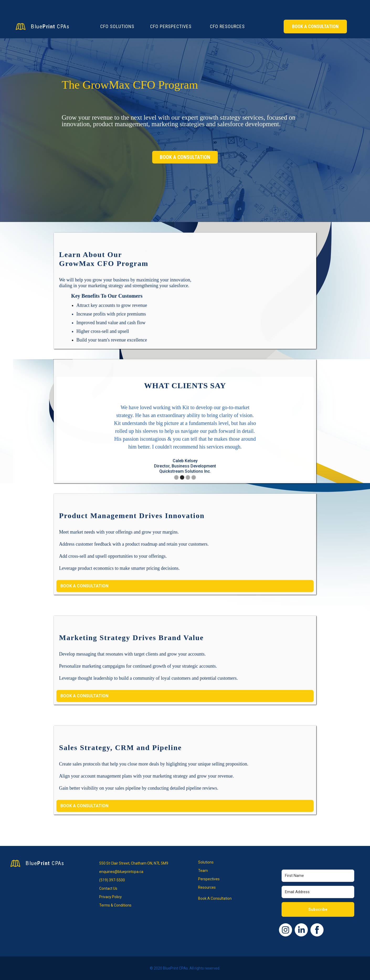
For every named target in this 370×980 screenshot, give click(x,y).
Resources (207, 887)
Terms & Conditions (115, 905)
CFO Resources (227, 26)
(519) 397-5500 (112, 880)
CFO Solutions (117, 26)
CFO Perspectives (171, 26)
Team (203, 871)
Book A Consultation (315, 26)
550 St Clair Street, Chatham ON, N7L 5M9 (134, 863)
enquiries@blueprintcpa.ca (121, 872)
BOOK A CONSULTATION (185, 157)
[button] (67, 438)
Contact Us (108, 888)
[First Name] (318, 876)
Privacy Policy (110, 897)
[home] (55, 27)
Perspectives (209, 879)
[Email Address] (318, 892)
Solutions (206, 862)
